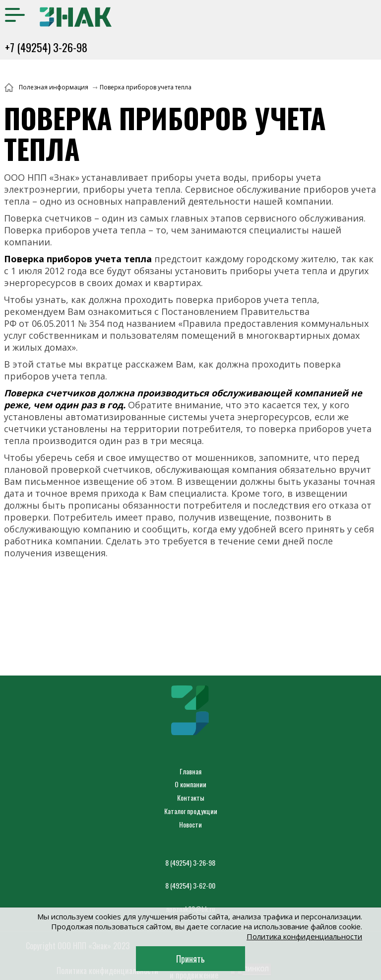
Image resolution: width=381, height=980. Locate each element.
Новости (190, 824)
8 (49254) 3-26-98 (190, 863)
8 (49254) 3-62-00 (190, 885)
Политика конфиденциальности (304, 936)
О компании (190, 784)
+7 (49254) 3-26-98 (46, 47)
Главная (190, 771)
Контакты (191, 797)
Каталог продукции (191, 811)
